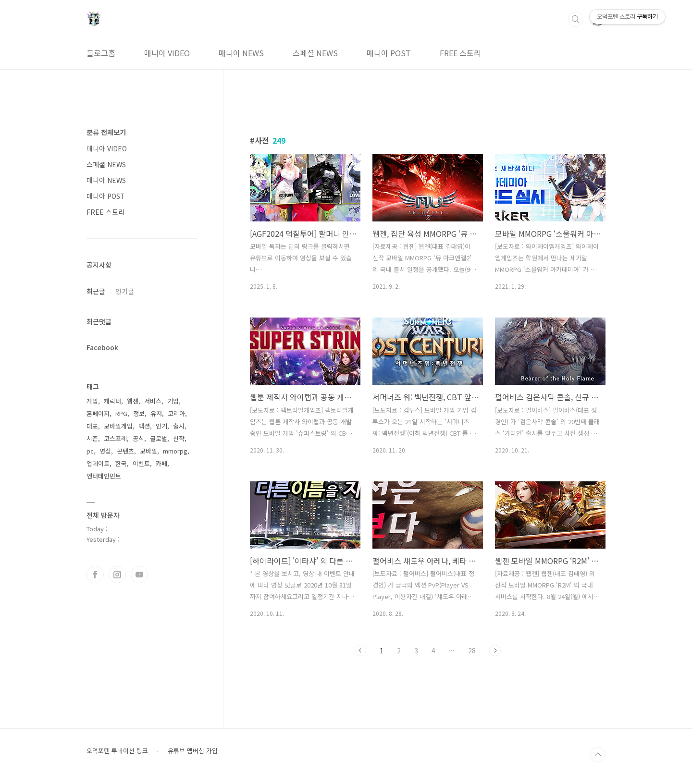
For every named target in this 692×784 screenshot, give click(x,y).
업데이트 (98, 463)
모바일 (148, 451)
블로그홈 (101, 53)
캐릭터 (112, 401)
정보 (139, 413)
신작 (179, 438)
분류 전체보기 (106, 132)
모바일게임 (118, 426)
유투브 (139, 575)
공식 (138, 438)
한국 (121, 463)
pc (90, 451)
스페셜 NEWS (315, 53)
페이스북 (95, 575)
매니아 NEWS (241, 53)
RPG (121, 413)
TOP (598, 755)
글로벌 (159, 438)
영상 (105, 451)
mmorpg (175, 451)
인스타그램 (117, 575)
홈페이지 (98, 413)
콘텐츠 (125, 451)
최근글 (96, 291)
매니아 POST (389, 53)
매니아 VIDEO (167, 53)
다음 (495, 650)
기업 (173, 401)
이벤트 (141, 463)
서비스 (153, 401)
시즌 (92, 438)
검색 (576, 19)
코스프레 (115, 438)
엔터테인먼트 (104, 476)
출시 (179, 426)
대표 (92, 426)
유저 (156, 413)
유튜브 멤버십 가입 (193, 751)
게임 (92, 401)
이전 (360, 650)
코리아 (176, 413)
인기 (161, 426)
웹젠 (133, 401)
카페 (161, 463)
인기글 (125, 291)
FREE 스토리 (460, 53)
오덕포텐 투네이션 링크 (117, 751)
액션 (144, 426)
